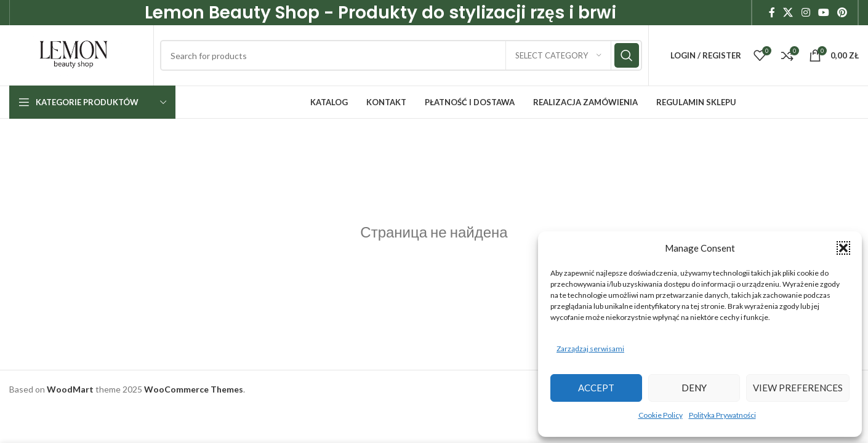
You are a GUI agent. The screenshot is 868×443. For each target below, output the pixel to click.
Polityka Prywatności (722, 415)
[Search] (405, 58)
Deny (694, 388)
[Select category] (558, 58)
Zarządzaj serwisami (590, 349)
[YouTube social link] (823, 13)
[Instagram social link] (806, 13)
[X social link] (788, 13)
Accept (596, 388)
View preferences (798, 388)
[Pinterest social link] (842, 13)
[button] (843, 248)
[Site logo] (78, 57)
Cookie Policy (661, 415)
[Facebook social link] (772, 13)
